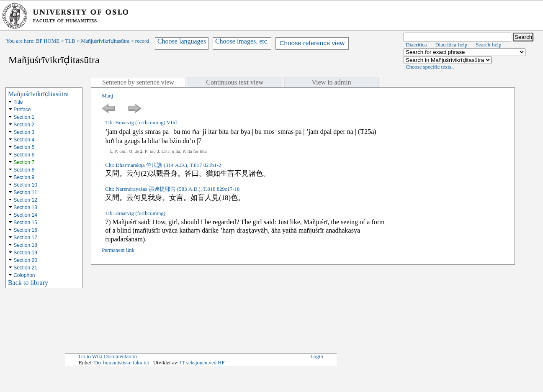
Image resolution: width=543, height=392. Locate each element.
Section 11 (25, 192)
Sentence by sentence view (138, 82)
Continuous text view (235, 82)
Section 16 (25, 230)
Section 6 (24, 155)
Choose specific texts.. (430, 67)
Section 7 (24, 162)
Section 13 (25, 208)
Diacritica (416, 45)
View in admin (331, 82)
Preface (22, 110)
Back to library (28, 283)
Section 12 (25, 200)
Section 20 (25, 260)
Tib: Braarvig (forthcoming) (135, 213)
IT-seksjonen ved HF (202, 363)
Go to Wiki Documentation (108, 356)
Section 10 (25, 185)
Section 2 (24, 125)
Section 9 (24, 177)
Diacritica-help (451, 45)
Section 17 (25, 238)
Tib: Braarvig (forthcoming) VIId (141, 123)
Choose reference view (312, 43)
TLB (70, 41)
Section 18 (25, 245)
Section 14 (25, 215)
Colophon (24, 275)
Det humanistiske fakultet (122, 363)
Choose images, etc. (242, 41)
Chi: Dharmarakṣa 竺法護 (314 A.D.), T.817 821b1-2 (163, 165)
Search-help (488, 45)
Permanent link (118, 250)
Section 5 (24, 147)
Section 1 (24, 117)
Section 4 (24, 140)
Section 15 (25, 223)
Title (18, 102)
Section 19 (25, 253)
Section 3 (24, 132)
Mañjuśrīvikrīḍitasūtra (105, 41)
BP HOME (48, 41)
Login (317, 356)
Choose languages (182, 41)
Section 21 (25, 268)
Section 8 (24, 170)
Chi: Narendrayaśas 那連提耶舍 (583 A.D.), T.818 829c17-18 (172, 189)
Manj (107, 96)
